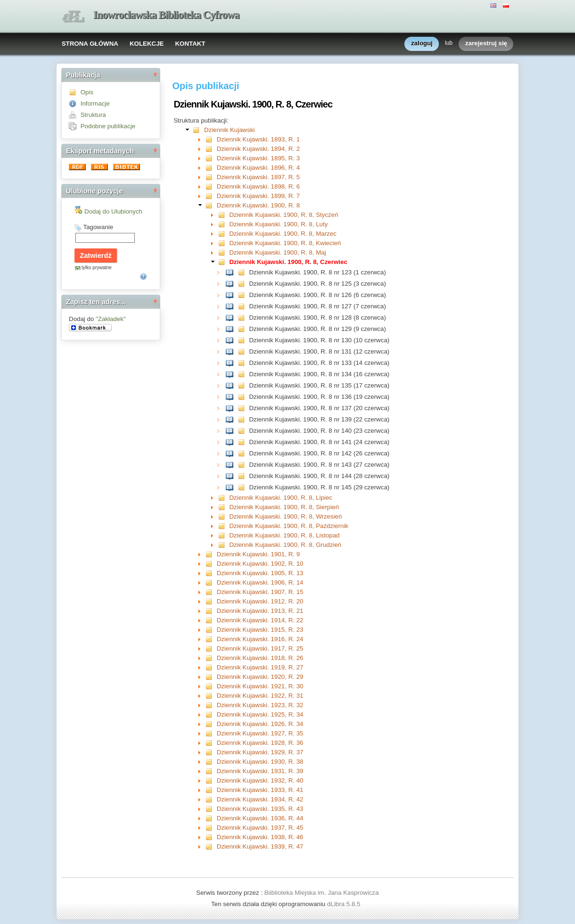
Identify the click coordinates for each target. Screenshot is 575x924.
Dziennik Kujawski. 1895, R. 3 (258, 158)
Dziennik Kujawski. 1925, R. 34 (260, 714)
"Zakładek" (111, 319)
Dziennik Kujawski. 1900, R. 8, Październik (289, 526)
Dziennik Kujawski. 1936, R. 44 (260, 818)
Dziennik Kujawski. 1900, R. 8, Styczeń (283, 215)
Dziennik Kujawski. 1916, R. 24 (260, 639)
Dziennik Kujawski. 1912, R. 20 (260, 601)
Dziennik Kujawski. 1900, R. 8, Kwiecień (285, 243)
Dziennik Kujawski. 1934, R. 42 (260, 799)
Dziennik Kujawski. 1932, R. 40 (260, 780)
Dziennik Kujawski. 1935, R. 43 (260, 809)
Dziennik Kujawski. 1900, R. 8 (258, 205)
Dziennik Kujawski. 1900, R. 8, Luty (278, 224)
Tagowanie (98, 227)
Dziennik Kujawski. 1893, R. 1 (258, 139)
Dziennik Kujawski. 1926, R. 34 (260, 724)
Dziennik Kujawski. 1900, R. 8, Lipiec (281, 498)
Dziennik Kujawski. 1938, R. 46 (260, 837)
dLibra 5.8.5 (345, 904)
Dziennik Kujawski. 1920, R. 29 (260, 677)
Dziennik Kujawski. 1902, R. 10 (260, 564)
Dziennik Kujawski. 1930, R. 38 (260, 762)
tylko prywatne (97, 268)
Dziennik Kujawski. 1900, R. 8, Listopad (284, 535)
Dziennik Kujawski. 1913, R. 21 (260, 611)
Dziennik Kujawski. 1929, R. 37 (260, 752)
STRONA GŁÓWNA (90, 44)
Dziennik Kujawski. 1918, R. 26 (260, 658)
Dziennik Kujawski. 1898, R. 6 (258, 186)
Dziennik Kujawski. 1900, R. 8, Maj (277, 252)
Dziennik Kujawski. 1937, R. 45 (260, 828)
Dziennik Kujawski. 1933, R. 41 (260, 790)
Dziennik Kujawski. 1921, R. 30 (260, 686)
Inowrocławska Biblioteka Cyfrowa (166, 15)
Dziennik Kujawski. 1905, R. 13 (260, 573)
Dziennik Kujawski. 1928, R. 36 (260, 743)
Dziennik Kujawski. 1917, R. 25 (260, 648)
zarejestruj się (486, 44)
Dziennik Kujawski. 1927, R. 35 (260, 733)
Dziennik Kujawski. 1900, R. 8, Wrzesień (285, 516)
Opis (87, 92)
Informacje (95, 103)
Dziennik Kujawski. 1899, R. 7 (258, 196)
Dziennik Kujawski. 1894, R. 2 (258, 149)
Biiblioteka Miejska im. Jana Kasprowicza (322, 893)
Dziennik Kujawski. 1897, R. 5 (258, 177)
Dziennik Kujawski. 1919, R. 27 (260, 667)
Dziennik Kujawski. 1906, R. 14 (260, 582)
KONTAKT (190, 44)
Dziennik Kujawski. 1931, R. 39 (260, 771)
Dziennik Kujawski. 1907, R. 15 (260, 592)
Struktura (93, 115)
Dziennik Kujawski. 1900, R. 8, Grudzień (285, 545)
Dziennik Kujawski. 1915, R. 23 (260, 630)
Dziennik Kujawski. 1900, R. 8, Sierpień (284, 507)
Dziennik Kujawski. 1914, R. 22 (260, 620)
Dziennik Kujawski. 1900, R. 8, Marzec (283, 234)
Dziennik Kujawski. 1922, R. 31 (260, 696)
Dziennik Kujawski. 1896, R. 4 (258, 168)
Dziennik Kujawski (229, 130)
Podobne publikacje (108, 126)
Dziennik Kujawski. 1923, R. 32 (260, 705)
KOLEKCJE (147, 44)
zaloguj (422, 44)
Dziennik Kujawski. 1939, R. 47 (260, 846)
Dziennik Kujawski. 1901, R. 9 (258, 554)
